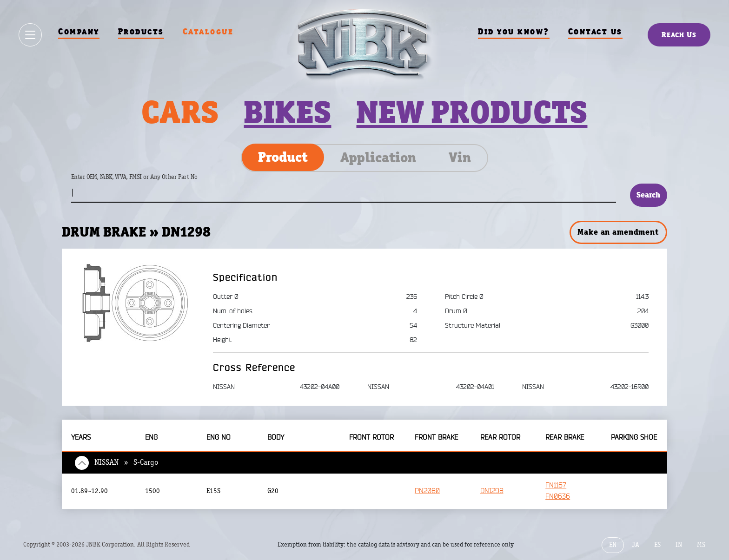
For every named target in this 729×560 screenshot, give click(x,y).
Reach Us (679, 35)
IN (679, 545)
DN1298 (492, 491)
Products (141, 31)
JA (636, 545)
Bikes (287, 112)
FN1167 (556, 485)
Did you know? (514, 31)
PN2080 (427, 491)
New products (472, 112)
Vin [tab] (460, 158)
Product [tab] (283, 157)
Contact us (595, 31)
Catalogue (208, 31)
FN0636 (558, 497)
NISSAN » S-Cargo (126, 462)
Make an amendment (618, 232)
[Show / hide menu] (30, 35)
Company (79, 31)
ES (657, 545)
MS (701, 545)
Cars (180, 112)
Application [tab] (378, 158)
